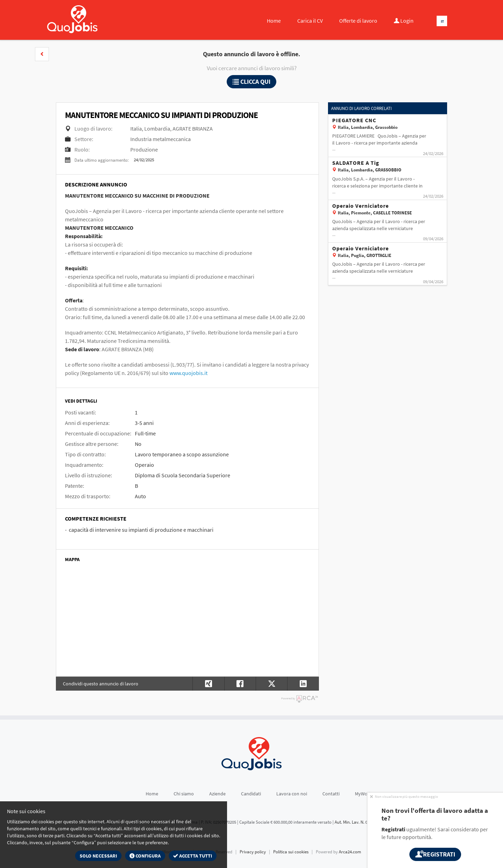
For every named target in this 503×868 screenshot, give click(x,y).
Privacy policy (253, 852)
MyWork (363, 794)
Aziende (217, 794)
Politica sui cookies (291, 852)
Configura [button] (145, 856)
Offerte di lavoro (358, 21)
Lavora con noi (292, 794)
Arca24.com (350, 852)
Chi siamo (184, 794)
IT (442, 21)
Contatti (331, 794)
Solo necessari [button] (98, 856)
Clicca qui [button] (251, 82)
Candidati (251, 794)
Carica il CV (310, 21)
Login (404, 21)
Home (274, 21)
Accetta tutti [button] (193, 856)
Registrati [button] (435, 854)
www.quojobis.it (188, 373)
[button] (42, 54)
